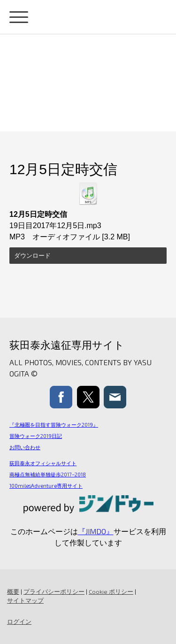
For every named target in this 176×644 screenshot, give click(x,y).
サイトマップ (25, 600)
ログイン (19, 621)
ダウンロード (32, 256)
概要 (13, 591)
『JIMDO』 (96, 531)
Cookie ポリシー (111, 591)
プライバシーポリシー (54, 591)
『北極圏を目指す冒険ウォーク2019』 (54, 425)
